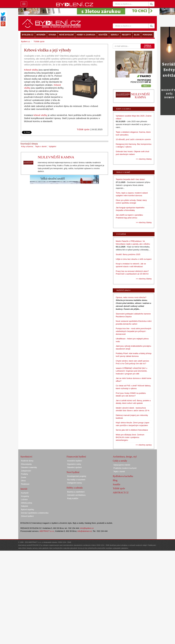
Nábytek (25, 506)
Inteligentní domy (75, 483)
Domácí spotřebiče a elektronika (35, 513)
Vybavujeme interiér (122, 465)
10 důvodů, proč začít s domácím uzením (133, 139)
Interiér (24, 489)
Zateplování (26, 471)
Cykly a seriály (120, 461)
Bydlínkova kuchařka (123, 476)
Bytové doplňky (28, 509)
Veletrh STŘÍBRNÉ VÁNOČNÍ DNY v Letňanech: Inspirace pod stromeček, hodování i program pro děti (132, 371)
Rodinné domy (27, 461)
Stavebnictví (26, 457)
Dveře (24, 477)
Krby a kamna (27, 146)
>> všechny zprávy (144, 445)
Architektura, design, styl (125, 457)
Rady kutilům (73, 498)
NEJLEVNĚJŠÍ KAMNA (56, 157)
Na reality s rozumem (76, 480)
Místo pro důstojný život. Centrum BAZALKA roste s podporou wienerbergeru (130, 437)
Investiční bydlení (75, 461)
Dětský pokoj (27, 503)
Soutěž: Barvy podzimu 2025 (128, 254)
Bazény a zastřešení (76, 492)
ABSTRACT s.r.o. (47, 531)
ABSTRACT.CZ (121, 493)
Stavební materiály (29, 467)
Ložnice (24, 499)
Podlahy (25, 474)
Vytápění (52, 146)
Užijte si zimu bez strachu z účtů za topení (134, 259)
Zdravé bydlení (27, 516)
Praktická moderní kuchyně (125, 468)
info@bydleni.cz (87, 528)
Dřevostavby (26, 464)
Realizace (25, 484)
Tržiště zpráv (83, 129)
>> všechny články (144, 159)
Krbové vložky (31, 70)
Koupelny (25, 496)
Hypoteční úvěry (74, 464)
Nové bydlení (73, 472)
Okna (23, 481)
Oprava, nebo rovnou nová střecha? (131, 297)
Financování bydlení (76, 457)
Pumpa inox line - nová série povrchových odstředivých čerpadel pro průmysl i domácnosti (133, 331)
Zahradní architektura (76, 495)
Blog (115, 480)
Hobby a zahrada (75, 488)
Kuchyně (25, 493)
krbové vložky (40, 115)
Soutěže (117, 484)
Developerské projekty (77, 476)
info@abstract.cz (85, 531)
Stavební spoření (74, 467)
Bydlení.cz (26, 41)
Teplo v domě (41, 146)
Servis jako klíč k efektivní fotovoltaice (132, 430)
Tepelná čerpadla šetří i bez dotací (130, 179)
